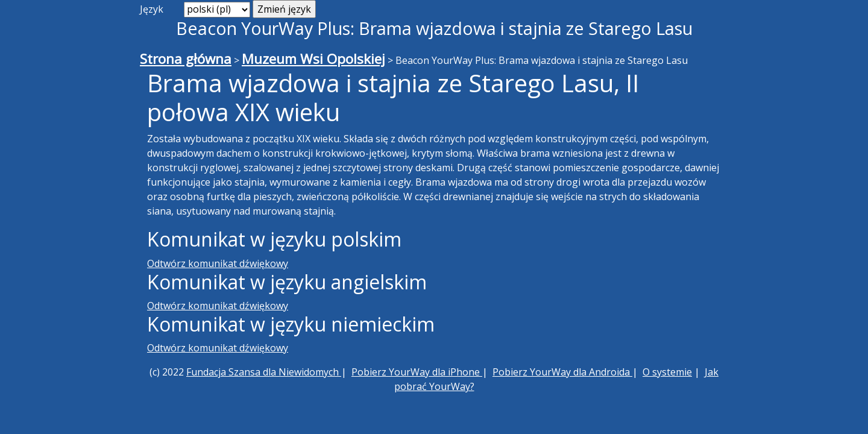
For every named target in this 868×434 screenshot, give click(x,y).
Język (152, 9)
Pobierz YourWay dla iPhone (417, 372)
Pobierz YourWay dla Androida (562, 372)
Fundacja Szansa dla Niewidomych (264, 372)
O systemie (667, 372)
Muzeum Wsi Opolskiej (313, 59)
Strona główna (186, 59)
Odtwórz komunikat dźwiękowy (218, 263)
